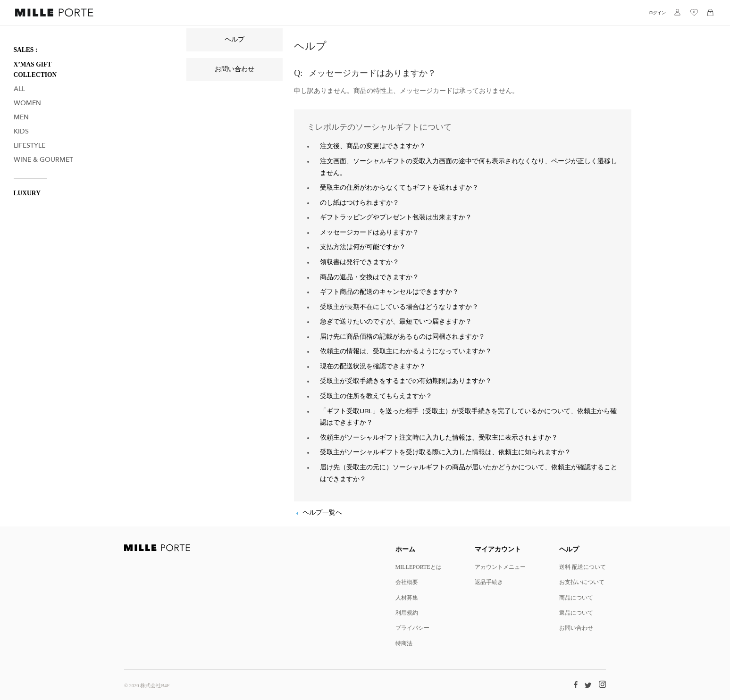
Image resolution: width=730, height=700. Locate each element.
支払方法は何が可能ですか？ (363, 247)
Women (27, 103)
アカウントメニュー (500, 567)
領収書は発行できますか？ (360, 262)
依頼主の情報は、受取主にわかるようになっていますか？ (406, 351)
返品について (576, 612)
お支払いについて (582, 582)
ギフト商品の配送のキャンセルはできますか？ (389, 292)
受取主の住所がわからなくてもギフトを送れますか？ (399, 188)
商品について (576, 597)
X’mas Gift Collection (35, 70)
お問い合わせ (235, 69)
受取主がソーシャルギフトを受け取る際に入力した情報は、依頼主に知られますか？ (445, 452)
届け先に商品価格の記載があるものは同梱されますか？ (403, 337)
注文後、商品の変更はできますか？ (373, 146)
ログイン (657, 12)
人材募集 (407, 597)
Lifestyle (29, 146)
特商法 (404, 643)
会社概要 (407, 582)
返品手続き (489, 582)
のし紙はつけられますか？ (360, 203)
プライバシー (412, 628)
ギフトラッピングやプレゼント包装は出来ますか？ (396, 217)
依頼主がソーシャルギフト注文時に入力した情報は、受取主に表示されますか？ (439, 438)
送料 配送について (583, 567)
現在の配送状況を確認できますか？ (373, 367)
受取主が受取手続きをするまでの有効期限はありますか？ (406, 381)
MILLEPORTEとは (419, 567)
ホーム (405, 549)
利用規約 (407, 612)
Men (21, 117)
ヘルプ (235, 40)
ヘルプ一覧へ (322, 513)
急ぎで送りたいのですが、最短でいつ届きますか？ (396, 322)
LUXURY (27, 193)
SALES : (26, 50)
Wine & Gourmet (43, 160)
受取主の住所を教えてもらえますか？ (376, 396)
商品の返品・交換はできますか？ (369, 277)
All (19, 89)
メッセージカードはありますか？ (369, 233)
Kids (21, 131)
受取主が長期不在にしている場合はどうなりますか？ (399, 307)
